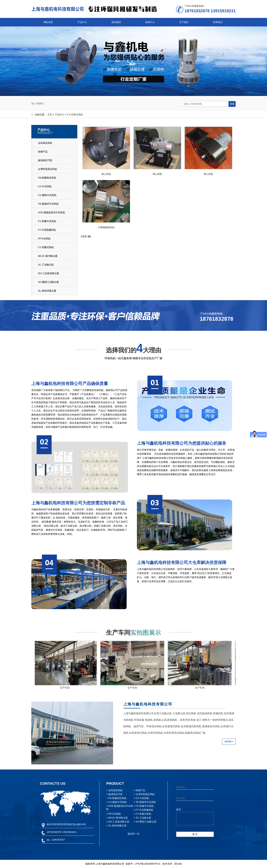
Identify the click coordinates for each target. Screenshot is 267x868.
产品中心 (82, 22)
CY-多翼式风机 (75, 115)
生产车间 (66, 688)
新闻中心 (150, 22)
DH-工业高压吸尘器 (48, 273)
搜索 (232, 104)
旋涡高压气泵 (45, 160)
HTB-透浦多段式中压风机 (52, 213)
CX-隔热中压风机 (47, 195)
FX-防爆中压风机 (47, 221)
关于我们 (184, 22)
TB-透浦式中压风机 (48, 204)
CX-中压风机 (45, 186)
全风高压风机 (45, 143)
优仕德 (178, 864)
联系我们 (218, 22)
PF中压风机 (44, 239)
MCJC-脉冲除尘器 (48, 256)
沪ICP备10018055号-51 (148, 864)
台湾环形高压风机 (48, 169)
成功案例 (116, 22)
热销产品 (43, 152)
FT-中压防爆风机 (47, 230)
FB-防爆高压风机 (47, 178)
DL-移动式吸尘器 (47, 291)
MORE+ (229, 742)
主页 (50, 115)
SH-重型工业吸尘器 (48, 282)
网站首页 (48, 22)
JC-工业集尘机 (46, 265)
